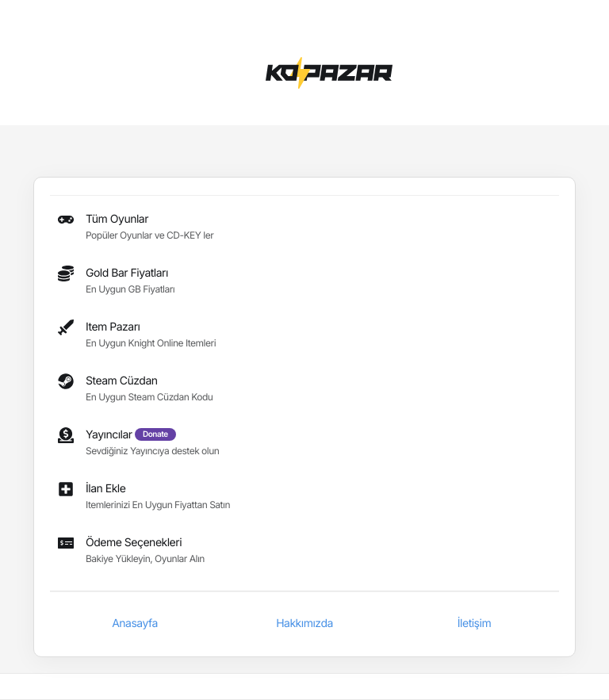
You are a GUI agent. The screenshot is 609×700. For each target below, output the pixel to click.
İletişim (474, 623)
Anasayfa (135, 623)
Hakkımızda (304, 623)
